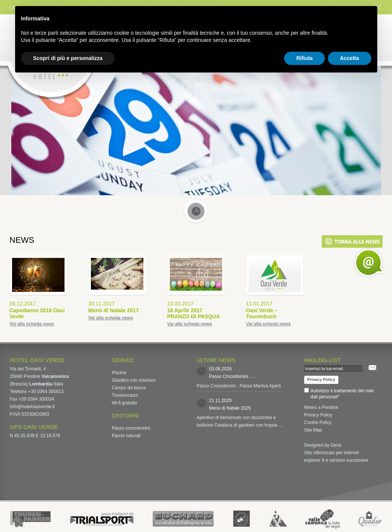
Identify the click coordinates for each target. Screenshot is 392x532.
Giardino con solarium (134, 380)
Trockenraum (125, 395)
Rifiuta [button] (304, 58)
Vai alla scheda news (32, 324)
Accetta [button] (350, 58)
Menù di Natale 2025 (230, 408)
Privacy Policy (321, 379)
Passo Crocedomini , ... (232, 376)
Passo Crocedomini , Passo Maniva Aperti (239, 386)
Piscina (119, 373)
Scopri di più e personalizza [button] (68, 58)
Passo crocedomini (131, 428)
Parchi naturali (126, 436)
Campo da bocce (129, 388)
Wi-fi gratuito (124, 403)
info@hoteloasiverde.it (32, 407)
